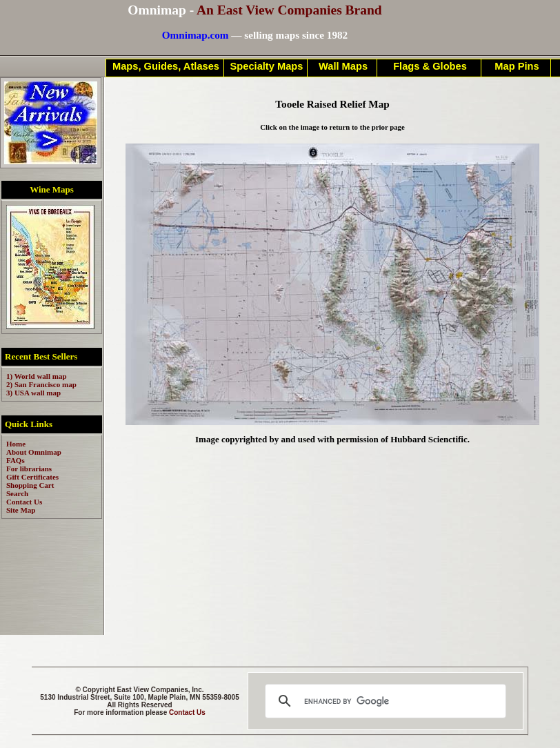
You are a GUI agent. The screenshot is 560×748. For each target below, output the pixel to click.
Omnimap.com (196, 35)
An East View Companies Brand (289, 10)
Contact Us (187, 712)
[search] (383, 701)
